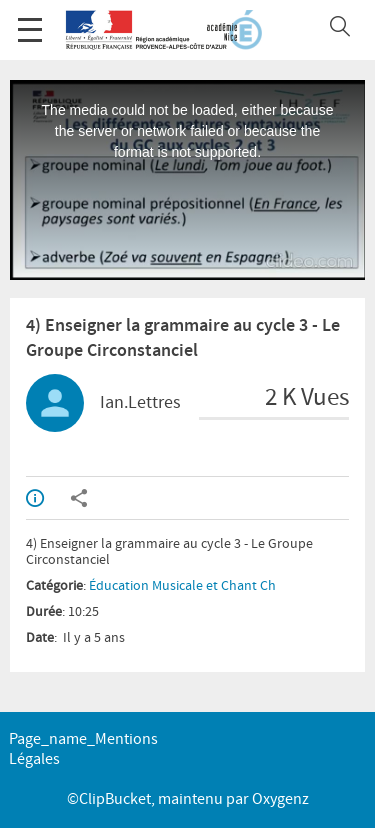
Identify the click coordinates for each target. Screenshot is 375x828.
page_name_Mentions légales (83, 749)
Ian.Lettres (140, 403)
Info (35, 498)
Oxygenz (280, 799)
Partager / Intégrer (79, 498)
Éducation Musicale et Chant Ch (182, 586)
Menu (30, 19)
